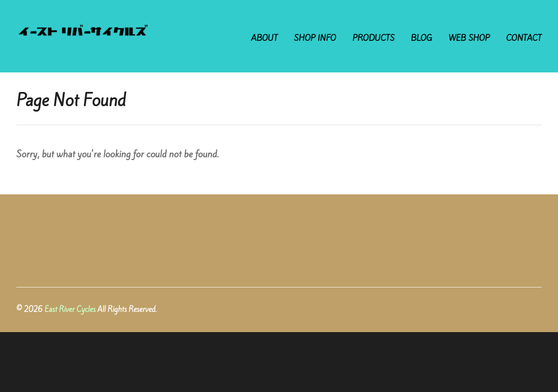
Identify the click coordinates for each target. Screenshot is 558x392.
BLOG (421, 38)
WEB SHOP (469, 38)
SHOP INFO (315, 38)
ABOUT (265, 38)
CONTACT (524, 38)
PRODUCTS (374, 38)
